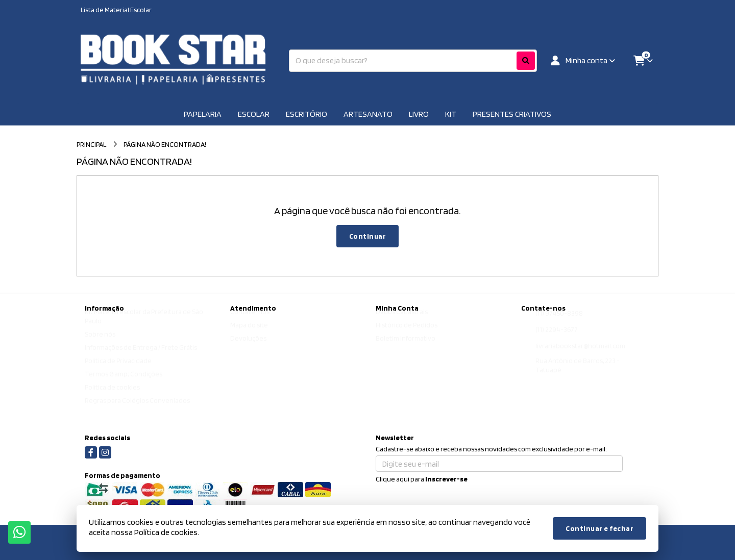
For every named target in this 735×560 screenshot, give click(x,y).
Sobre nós (100, 344)
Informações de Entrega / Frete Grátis (141, 357)
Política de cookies (112, 397)
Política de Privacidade (118, 370)
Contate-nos (250, 321)
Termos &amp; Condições (124, 384)
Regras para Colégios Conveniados (137, 410)
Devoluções (248, 348)
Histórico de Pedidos (407, 335)
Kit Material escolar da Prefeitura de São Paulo (144, 326)
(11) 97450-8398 (559, 323)
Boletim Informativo (406, 348)
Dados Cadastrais (402, 321)
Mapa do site (249, 335)
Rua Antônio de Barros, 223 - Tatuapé (578, 375)
